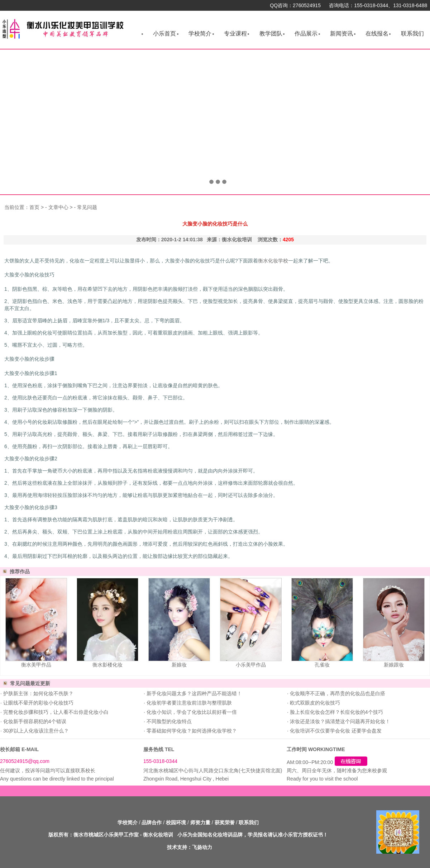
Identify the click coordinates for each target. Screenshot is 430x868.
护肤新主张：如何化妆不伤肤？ (38, 693)
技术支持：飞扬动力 (190, 847)
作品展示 (306, 34)
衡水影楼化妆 (107, 665)
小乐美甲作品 (251, 665)
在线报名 (377, 34)
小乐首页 (164, 34)
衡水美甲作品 (36, 665)
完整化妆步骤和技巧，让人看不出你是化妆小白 (55, 712)
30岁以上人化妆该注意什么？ (35, 731)
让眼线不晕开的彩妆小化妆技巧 (38, 703)
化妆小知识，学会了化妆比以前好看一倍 (191, 712)
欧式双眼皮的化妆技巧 (314, 703)
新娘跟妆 (394, 665)
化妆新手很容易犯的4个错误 (34, 721)
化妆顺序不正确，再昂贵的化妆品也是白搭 (337, 693)
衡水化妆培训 (158, 835)
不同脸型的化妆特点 (168, 721)
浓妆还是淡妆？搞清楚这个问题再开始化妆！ (339, 721)
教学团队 (271, 34)
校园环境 (176, 822)
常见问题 (87, 207)
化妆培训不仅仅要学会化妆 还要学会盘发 (335, 731)
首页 (34, 207)
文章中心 (58, 207)
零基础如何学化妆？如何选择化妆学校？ (191, 731)
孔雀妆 (322, 665)
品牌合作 (152, 822)
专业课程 (235, 34)
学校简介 (200, 34)
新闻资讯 (341, 34)
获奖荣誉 (225, 822)
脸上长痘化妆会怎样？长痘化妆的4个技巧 (336, 712)
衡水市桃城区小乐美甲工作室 (106, 835)
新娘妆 (179, 665)
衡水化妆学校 (273, 261)
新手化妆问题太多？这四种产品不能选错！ (193, 693)
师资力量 (200, 822)
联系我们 (412, 34)
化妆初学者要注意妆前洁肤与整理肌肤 (188, 703)
